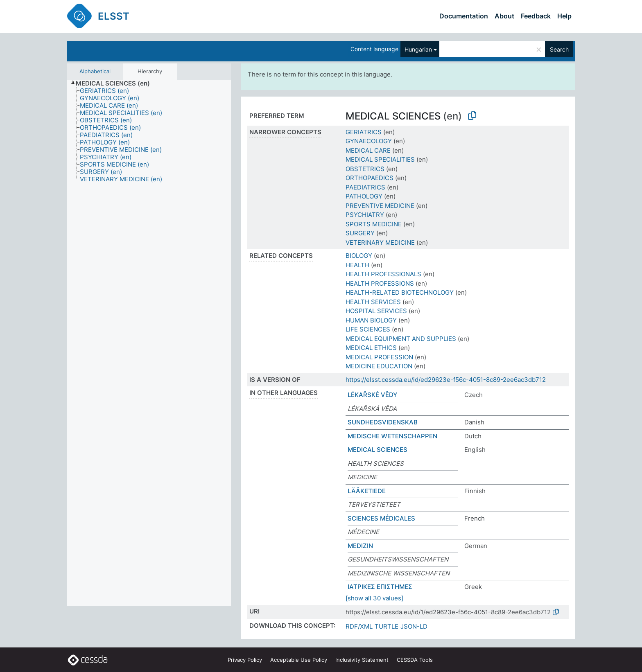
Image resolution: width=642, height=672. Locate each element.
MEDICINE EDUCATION (379, 366)
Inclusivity (362, 660)
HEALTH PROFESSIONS (380, 283)
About (504, 16)
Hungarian (418, 49)
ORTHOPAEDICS (370, 178)
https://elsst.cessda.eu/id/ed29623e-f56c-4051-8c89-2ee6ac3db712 (446, 380)
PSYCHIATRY (365, 215)
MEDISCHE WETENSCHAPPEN (392, 436)
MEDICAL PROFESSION (379, 357)
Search (559, 49)
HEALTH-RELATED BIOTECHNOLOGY (400, 292)
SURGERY (360, 233)
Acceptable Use (299, 660)
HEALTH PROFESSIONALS (383, 274)
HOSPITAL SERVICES (376, 311)
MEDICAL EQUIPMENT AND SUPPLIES (401, 339)
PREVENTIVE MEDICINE (380, 206)
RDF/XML (359, 626)
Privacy (245, 660)
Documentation (464, 16)
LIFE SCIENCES (368, 329)
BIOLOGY (359, 256)
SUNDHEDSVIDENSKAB (383, 422)
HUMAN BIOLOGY (371, 320)
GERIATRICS (364, 132)
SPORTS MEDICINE (374, 224)
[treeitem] (116, 83)
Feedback (536, 16)
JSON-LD (414, 626)
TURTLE (387, 626)
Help (564, 16)
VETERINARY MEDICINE (380, 242)
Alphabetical (95, 71)
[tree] (149, 343)
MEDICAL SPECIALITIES (380, 159)
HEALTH (357, 265)
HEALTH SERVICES (373, 302)
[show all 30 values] (374, 598)
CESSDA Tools (415, 660)
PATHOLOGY (364, 196)
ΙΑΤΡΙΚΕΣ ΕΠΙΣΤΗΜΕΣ (380, 587)
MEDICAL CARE (368, 150)
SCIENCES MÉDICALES (381, 518)
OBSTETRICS (365, 169)
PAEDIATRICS (365, 187)
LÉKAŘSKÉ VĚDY (372, 395)
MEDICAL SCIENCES (378, 450)
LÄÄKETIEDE (367, 491)
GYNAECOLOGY (369, 141)
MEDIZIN (360, 546)
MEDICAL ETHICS (371, 348)
